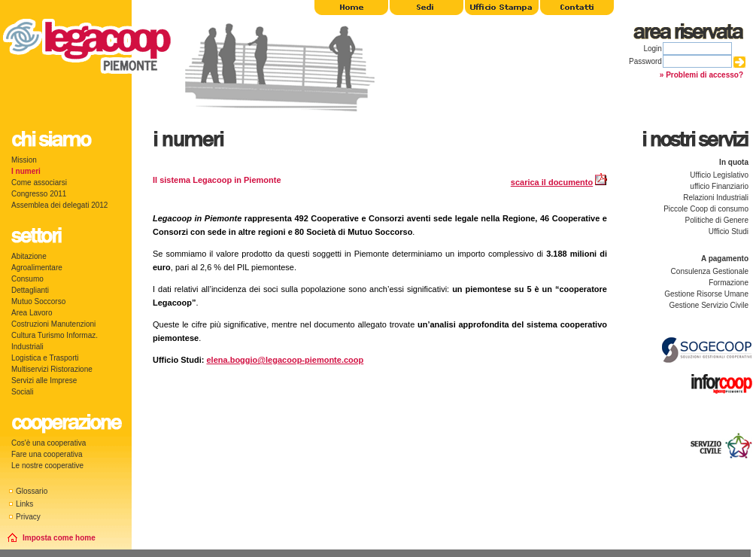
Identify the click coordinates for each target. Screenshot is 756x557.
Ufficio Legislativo (719, 175)
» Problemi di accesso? (701, 75)
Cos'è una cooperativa (49, 443)
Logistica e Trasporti (45, 358)
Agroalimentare (37, 268)
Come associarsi (39, 183)
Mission (24, 160)
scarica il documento (552, 182)
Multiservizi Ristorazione (52, 369)
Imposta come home (59, 538)
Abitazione (29, 256)
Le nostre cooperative (47, 466)
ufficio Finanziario (719, 186)
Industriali (27, 347)
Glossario (32, 491)
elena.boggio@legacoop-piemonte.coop (285, 360)
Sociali (22, 392)
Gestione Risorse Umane (706, 294)
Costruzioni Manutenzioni (53, 324)
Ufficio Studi (729, 231)
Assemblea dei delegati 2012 (59, 205)
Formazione (729, 283)
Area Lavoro (32, 313)
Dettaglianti (30, 290)
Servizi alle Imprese (44, 380)
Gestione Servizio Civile (709, 305)
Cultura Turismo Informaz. (55, 335)
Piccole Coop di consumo (706, 209)
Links (24, 504)
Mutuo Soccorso (38, 301)
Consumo (27, 279)
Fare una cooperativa (47, 454)
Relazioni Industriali (716, 198)
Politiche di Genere (717, 220)
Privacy (28, 517)
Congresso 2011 (39, 194)
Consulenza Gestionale (710, 271)
